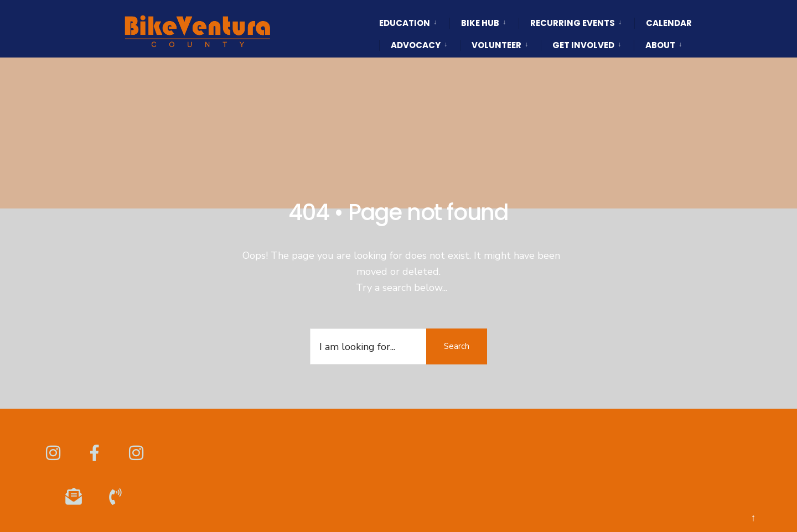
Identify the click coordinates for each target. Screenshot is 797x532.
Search (457, 346)
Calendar (669, 23)
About (660, 45)
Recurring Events (573, 23)
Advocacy (416, 45)
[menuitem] (414, 13)
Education (405, 23)
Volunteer (496, 45)
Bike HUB (480, 23)
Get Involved (583, 45)
